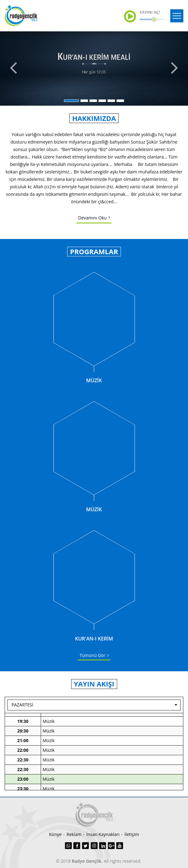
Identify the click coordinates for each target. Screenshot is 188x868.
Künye (55, 834)
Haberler (51, 736)
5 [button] (111, 101)
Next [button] (175, 68)
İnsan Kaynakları (103, 834)
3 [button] (93, 101)
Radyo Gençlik (87, 861)
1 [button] (71, 101)
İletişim (132, 834)
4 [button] (102, 101)
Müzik (49, 717)
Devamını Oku (93, 218)
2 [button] (84, 101)
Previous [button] (13, 68)
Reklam (74, 834)
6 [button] (120, 101)
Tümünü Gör (92, 655)
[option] (94, 68)
